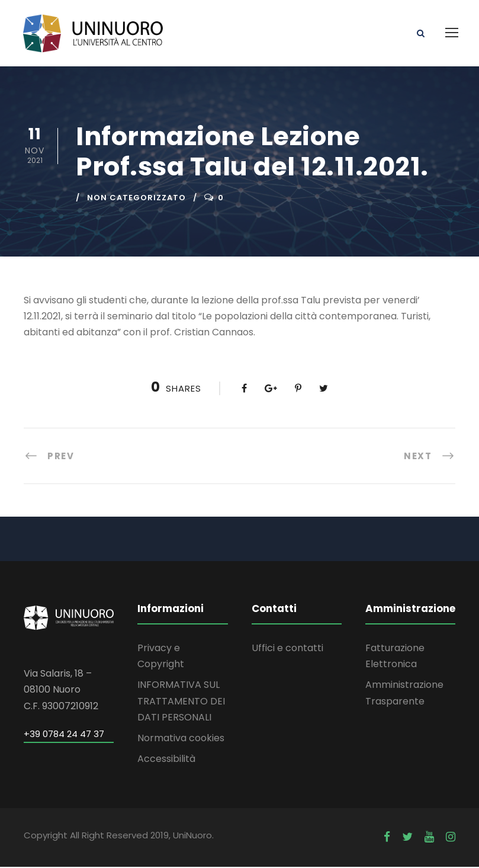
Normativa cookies (181, 739)
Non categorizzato (136, 199)
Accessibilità (166, 760)
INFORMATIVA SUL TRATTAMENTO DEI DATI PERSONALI (181, 702)
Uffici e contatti (287, 649)
